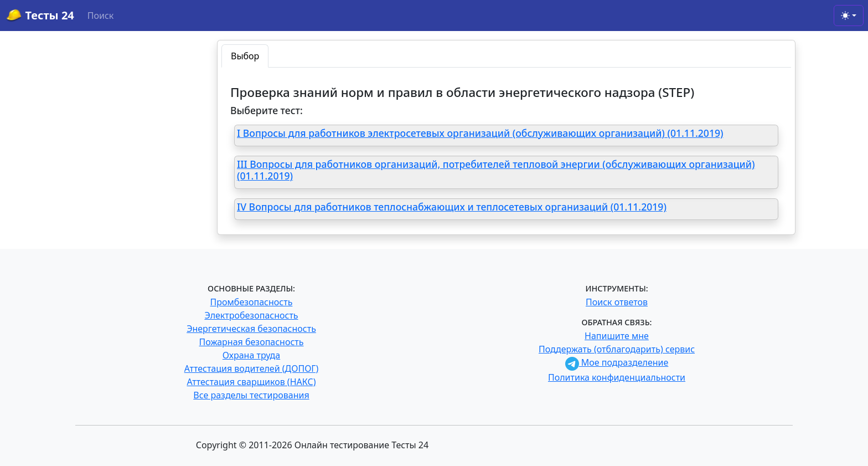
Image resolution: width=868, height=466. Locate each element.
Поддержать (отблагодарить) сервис (617, 349)
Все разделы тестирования (251, 395)
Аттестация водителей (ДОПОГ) (252, 368)
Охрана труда (251, 355)
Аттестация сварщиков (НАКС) (252, 382)
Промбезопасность (252, 302)
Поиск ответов (617, 302)
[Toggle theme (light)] (849, 16)
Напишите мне (617, 336)
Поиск (101, 16)
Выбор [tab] (245, 56)
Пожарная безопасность (251, 342)
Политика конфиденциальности (617, 377)
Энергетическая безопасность (251, 329)
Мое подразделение (617, 362)
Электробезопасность (251, 315)
